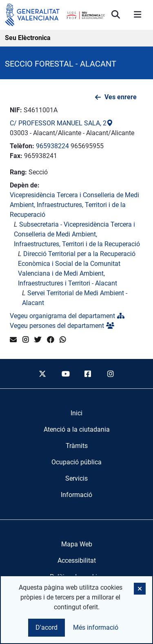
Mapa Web (77, 544)
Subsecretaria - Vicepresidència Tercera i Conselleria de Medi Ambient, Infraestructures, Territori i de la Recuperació (77, 234)
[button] (140, 589)
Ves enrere (121, 97)
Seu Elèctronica (28, 38)
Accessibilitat (77, 560)
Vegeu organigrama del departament (67, 316)
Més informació (96, 627)
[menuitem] (76, 413)
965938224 (52, 146)
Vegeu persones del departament (62, 326)
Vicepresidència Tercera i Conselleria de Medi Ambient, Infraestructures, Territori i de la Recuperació (74, 205)
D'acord (47, 627)
